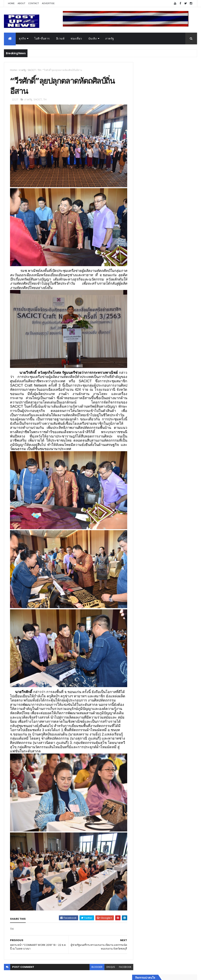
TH (39, 70)
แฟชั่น (141, 627)
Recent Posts (152, 651)
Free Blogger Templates (50, 975)
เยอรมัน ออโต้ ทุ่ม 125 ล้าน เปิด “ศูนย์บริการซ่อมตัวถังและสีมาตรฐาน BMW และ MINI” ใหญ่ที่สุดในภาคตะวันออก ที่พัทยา (175, 425)
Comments (182, 651)
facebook (123, 954)
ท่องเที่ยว (76, 39)
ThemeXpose (26, 975)
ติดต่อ (141, 641)
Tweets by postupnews (153, 363)
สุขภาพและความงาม (150, 622)
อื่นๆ (140, 636)
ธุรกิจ (22, 39)
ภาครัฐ (110, 39)
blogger (94, 954)
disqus (108, 954)
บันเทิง (93, 39)
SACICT (32, 70)
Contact (34, 3)
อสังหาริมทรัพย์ (146, 594)
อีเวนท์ (60, 39)
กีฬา (140, 617)
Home (11, 3)
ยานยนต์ (142, 599)
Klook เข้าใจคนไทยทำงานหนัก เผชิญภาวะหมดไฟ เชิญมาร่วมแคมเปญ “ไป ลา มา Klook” (173, 384)
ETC (142, 670)
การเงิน (142, 613)
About (21, 3)
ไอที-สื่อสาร (42, 39)
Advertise (48, 3)
